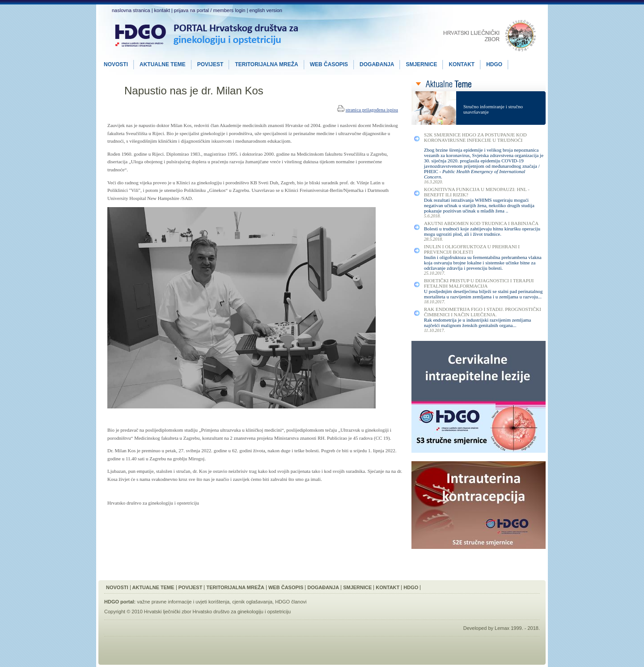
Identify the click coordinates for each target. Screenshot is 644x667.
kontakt (162, 10)
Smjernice (357, 587)
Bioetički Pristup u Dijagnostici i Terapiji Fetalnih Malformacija (479, 283)
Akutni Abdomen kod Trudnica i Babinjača (481, 223)
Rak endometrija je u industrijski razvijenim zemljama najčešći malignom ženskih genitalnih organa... (478, 323)
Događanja (323, 587)
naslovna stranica (131, 10)
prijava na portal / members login (210, 10)
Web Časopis (286, 587)
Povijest (191, 587)
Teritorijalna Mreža (235, 587)
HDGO (411, 587)
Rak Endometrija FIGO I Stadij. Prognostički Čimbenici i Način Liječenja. (483, 312)
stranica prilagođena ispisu (372, 110)
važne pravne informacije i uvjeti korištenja (183, 602)
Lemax (502, 628)
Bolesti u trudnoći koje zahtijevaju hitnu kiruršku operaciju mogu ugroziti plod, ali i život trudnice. (482, 231)
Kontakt (388, 587)
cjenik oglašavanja (252, 602)
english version (266, 10)
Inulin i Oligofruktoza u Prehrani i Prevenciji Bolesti (472, 249)
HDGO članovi (291, 602)
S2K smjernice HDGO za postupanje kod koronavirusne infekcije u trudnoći (475, 137)
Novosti (117, 587)
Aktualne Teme (153, 587)
